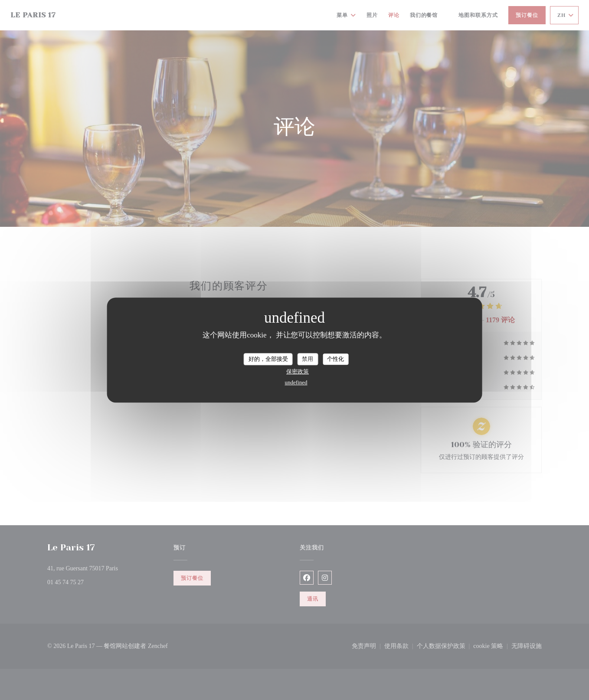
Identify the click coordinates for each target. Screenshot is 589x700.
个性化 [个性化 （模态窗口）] (335, 359)
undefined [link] (296, 382)
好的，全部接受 (268, 359)
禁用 (308, 359)
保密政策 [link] (298, 371)
